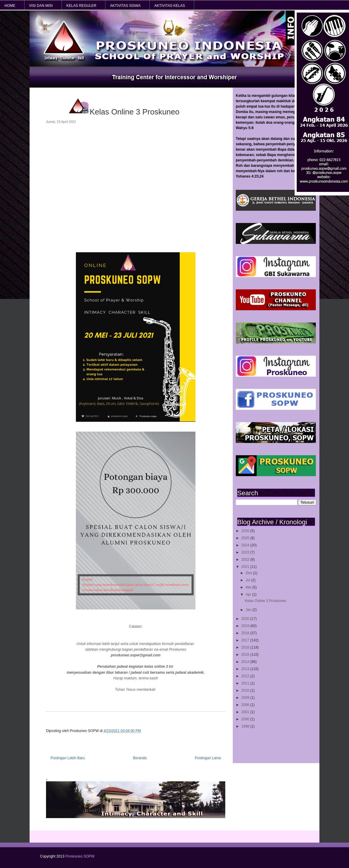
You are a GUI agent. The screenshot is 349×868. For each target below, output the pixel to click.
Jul (248, 580)
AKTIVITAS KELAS (169, 6)
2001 (246, 712)
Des (249, 573)
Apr (249, 595)
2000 (246, 719)
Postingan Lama (208, 758)
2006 (246, 705)
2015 (246, 655)
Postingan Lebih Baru (68, 758)
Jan (249, 610)
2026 (246, 531)
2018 (246, 633)
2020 (246, 619)
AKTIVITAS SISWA (125, 6)
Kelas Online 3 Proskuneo (265, 601)
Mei (249, 587)
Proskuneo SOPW (80, 856)
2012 (246, 676)
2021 (246, 567)
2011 (246, 683)
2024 (246, 545)
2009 (246, 698)
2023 (246, 552)
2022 (246, 560)
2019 (246, 626)
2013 (246, 669)
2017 (246, 640)
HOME (10, 6)
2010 (246, 690)
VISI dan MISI (41, 6)
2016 (246, 647)
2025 (246, 538)
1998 (246, 726)
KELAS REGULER (81, 6)
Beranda (140, 758)
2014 (246, 662)
